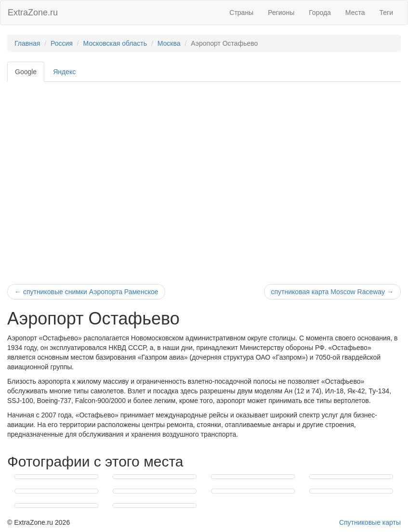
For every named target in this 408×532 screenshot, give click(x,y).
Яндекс (64, 72)
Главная (27, 43)
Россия (62, 43)
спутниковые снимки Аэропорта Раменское (86, 292)
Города (320, 13)
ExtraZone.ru (33, 13)
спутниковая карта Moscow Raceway (332, 292)
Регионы (281, 13)
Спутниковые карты (370, 522)
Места (355, 13)
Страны (241, 13)
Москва (169, 43)
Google (26, 72)
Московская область (115, 43)
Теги (386, 13)
